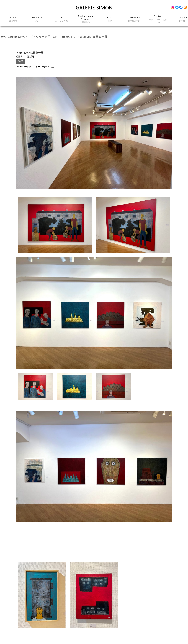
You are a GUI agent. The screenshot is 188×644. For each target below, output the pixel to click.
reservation (134, 19)
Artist (62, 19)
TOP (31, 37)
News (13, 19)
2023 (21, 61)
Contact (158, 19)
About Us (110, 19)
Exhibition (37, 19)
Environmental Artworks (86, 19)
